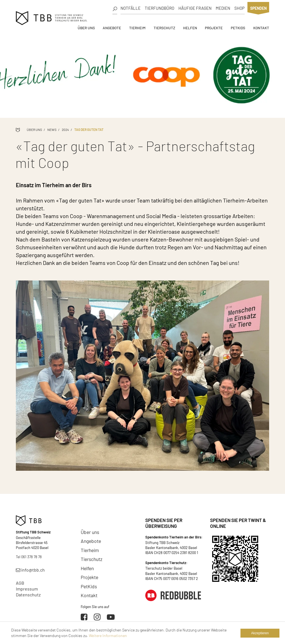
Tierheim (137, 28)
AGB (20, 583)
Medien (223, 8)
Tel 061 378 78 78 (29, 557)
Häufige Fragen (195, 8)
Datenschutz (28, 595)
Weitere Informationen (108, 636)
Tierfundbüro (159, 8)
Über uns (86, 28)
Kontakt (261, 28)
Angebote (112, 28)
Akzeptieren (260, 633)
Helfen (190, 28)
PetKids (238, 28)
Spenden (258, 8)
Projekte (214, 28)
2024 (65, 130)
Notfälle (131, 8)
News (52, 130)
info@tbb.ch (30, 570)
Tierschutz (164, 28)
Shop (239, 8)
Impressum (27, 589)
